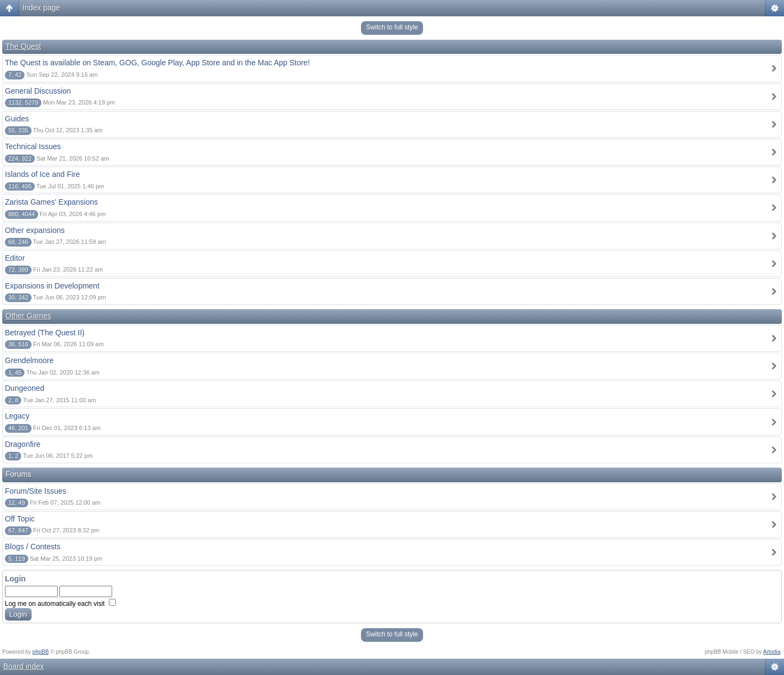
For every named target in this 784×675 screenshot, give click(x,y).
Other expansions (35, 230)
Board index (24, 666)
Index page (41, 8)
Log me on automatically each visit (60, 604)
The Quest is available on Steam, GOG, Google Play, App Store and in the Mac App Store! (157, 63)
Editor (15, 258)
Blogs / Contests (33, 547)
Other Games (28, 316)
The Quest (23, 46)
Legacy (17, 416)
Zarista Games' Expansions (51, 202)
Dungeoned (24, 388)
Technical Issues (33, 146)
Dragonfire (23, 444)
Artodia (772, 652)
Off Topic (20, 519)
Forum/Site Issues (36, 491)
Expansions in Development (52, 286)
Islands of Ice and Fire (42, 174)
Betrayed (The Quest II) (45, 333)
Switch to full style (392, 27)
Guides (17, 119)
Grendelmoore (29, 360)
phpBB (41, 652)
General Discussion (38, 91)
